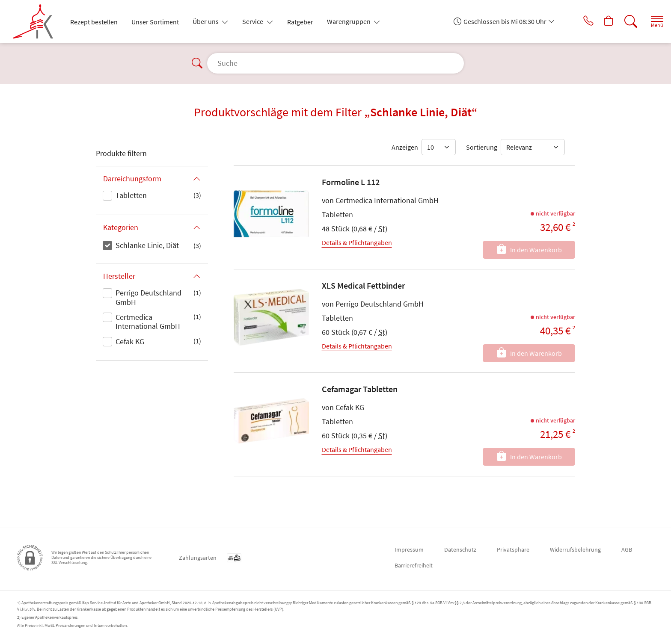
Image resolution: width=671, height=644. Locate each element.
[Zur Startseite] (36, 21)
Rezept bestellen (94, 22)
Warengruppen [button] (349, 21)
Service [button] (253, 21)
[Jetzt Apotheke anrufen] (576, 21)
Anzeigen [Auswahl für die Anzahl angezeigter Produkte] (405, 147)
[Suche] (624, 21)
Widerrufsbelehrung (575, 549)
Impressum (409, 549)
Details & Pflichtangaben (357, 242)
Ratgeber (300, 22)
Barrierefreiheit (414, 565)
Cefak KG (130, 341)
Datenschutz (460, 549)
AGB (627, 549)
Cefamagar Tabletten (360, 389)
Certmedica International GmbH (148, 322)
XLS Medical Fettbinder (363, 285)
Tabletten (131, 195)
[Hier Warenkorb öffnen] (600, 21)
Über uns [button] (206, 21)
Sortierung (482, 147)
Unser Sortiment (155, 22)
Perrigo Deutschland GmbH (148, 297)
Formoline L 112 (351, 182)
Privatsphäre (513, 549)
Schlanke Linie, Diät (147, 245)
